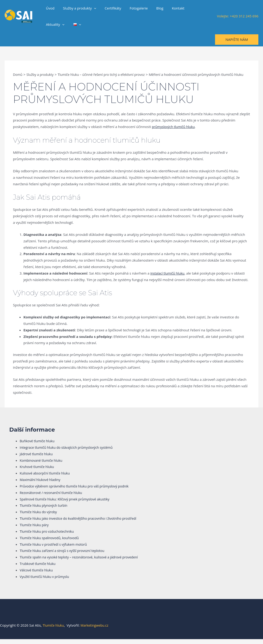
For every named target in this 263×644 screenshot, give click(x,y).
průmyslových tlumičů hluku (175, 131)
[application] (92, 8)
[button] (237, 40)
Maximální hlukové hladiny (41, 484)
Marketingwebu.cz (97, 630)
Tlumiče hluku (54, 630)
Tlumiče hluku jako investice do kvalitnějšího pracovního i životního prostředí (82, 523)
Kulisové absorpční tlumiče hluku (46, 478)
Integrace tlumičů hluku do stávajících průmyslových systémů (69, 452)
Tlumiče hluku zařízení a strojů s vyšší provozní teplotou (65, 555)
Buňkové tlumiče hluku (38, 446)
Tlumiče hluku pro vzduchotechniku (48, 536)
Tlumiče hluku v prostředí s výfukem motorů (55, 549)
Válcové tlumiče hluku (37, 575)
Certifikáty (109, 8)
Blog (153, 8)
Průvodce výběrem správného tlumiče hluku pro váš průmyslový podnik (78, 491)
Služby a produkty (77, 8)
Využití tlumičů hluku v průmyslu (46, 581)
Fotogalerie (133, 8)
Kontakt (170, 8)
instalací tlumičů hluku (168, 278)
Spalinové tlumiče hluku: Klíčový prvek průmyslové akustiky (67, 504)
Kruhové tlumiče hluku (38, 471)
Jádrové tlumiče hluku (37, 459)
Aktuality (192, 8)
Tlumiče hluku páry (35, 530)
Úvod (49, 8)
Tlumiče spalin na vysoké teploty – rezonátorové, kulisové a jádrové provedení (82, 562)
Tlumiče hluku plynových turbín (45, 510)
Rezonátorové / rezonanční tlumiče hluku (53, 497)
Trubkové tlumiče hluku (39, 568)
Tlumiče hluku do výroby (40, 517)
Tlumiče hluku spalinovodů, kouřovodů (51, 543)
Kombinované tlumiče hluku (42, 465)
